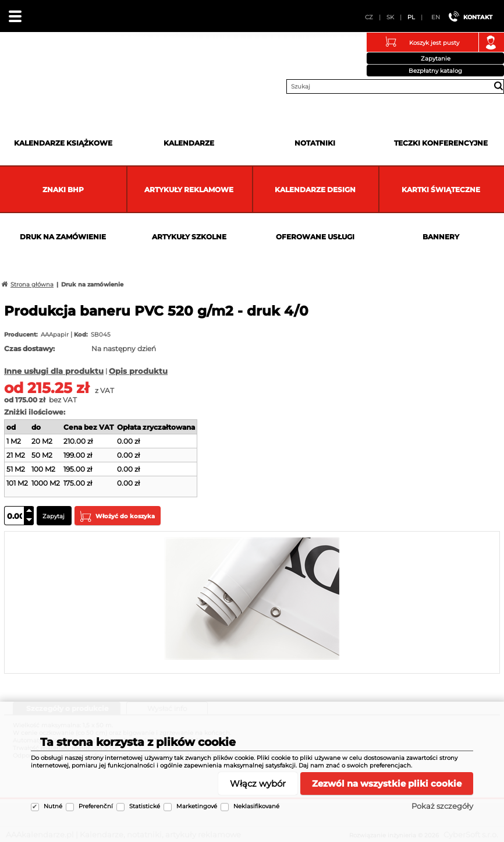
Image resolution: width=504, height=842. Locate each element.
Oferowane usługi (315, 237)
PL (411, 17)
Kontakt (478, 17)
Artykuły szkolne (189, 237)
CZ (369, 17)
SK (390, 17)
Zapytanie (436, 59)
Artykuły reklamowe (189, 190)
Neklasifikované (256, 806)
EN (436, 17)
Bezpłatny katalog (435, 71)
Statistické (145, 806)
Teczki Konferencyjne (441, 143)
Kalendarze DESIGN (315, 190)
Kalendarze (189, 143)
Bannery (441, 237)
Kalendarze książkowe (63, 143)
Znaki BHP (63, 190)
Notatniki (315, 143)
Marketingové (197, 806)
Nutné (53, 806)
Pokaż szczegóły (442, 806)
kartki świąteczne (441, 190)
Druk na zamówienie (63, 237)
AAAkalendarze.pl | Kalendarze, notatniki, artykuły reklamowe (24, 61)
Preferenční (96, 806)
